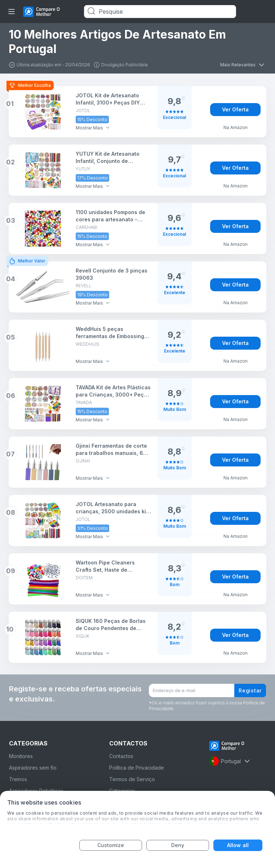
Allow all (238, 845)
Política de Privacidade (137, 768)
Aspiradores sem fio (33, 768)
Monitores (21, 756)
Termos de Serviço (132, 779)
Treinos (18, 779)
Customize (111, 845)
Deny (178, 845)
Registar (250, 690)
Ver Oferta (235, 109)
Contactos (121, 756)
